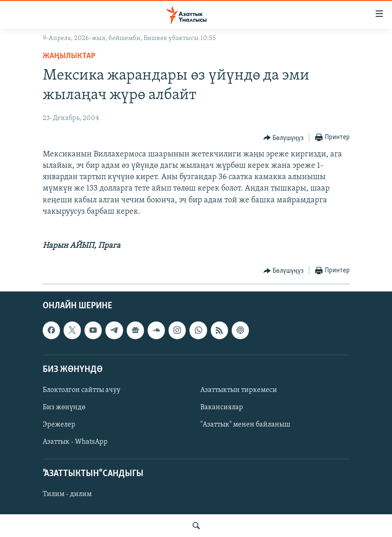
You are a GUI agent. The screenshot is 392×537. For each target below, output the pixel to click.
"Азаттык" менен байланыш (245, 425)
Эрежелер (59, 425)
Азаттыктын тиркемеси (239, 390)
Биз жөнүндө (64, 407)
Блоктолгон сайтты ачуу (82, 390)
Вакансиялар (222, 407)
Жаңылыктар (69, 56)
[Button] (284, 138)
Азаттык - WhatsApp (75, 442)
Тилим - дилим (67, 494)
